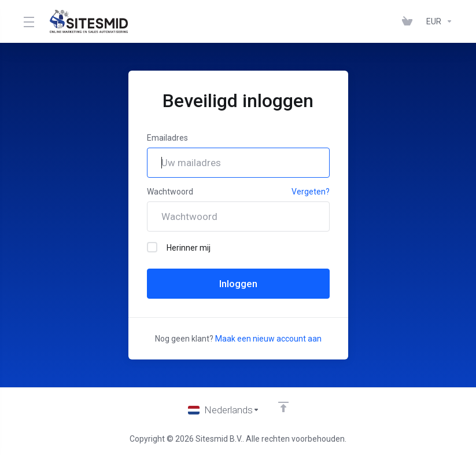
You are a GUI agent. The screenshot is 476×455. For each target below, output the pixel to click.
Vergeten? (311, 192)
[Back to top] (283, 407)
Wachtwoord (170, 192)
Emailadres (167, 138)
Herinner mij (179, 247)
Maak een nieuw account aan (268, 339)
